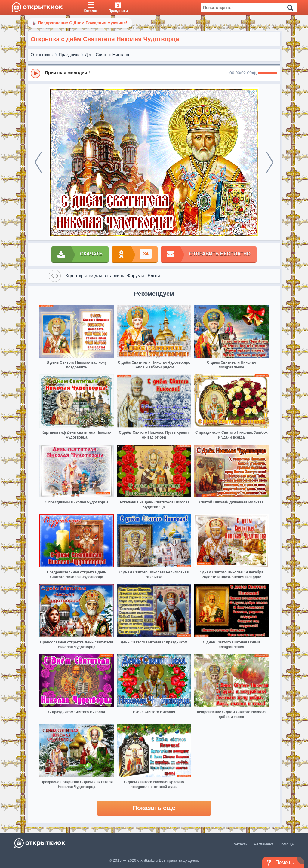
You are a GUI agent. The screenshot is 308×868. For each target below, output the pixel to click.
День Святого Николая (107, 55)
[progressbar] (268, 73)
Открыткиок (42, 55)
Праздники (69, 55)
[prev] (38, 162)
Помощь (286, 844)
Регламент (263, 844)
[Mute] (255, 73)
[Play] (35, 73)
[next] (270, 162)
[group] (154, 73)
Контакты (240, 844)
